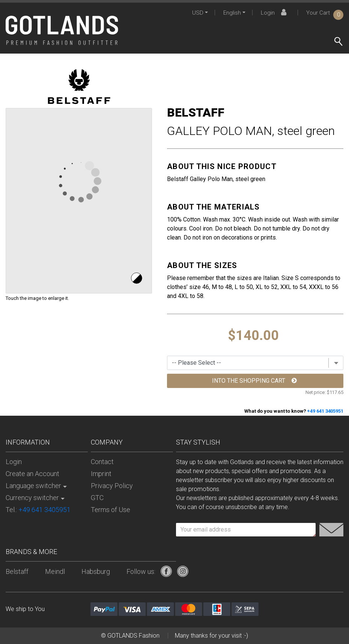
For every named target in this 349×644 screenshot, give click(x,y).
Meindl (55, 571)
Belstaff (17, 571)
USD (198, 13)
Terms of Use (111, 510)
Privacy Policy (112, 486)
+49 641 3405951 (325, 411)
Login (275, 13)
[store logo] (62, 30)
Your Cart (325, 13)
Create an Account (32, 474)
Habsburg (96, 571)
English (232, 13)
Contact (102, 462)
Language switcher (33, 486)
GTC (97, 498)
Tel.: (38, 510)
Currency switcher (32, 498)
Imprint (101, 474)
